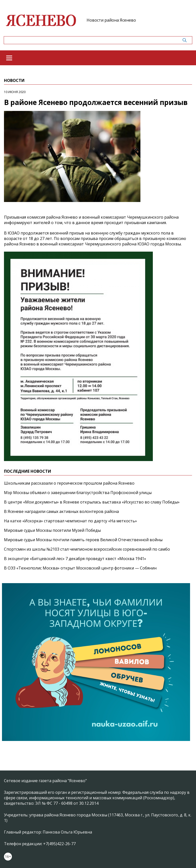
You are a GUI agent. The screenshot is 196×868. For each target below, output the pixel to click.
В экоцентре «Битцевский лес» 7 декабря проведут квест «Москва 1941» (75, 559)
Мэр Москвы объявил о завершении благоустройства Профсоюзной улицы (78, 493)
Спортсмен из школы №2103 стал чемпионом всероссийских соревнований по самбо (87, 549)
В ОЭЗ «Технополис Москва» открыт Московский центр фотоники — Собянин (80, 568)
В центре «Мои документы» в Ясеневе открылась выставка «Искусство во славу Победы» (92, 502)
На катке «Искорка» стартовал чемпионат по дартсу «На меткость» (70, 521)
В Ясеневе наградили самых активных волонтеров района (61, 511)
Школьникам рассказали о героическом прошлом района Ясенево (69, 483)
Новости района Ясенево (111, 20)
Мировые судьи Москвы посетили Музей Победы (52, 530)
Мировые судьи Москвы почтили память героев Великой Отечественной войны (83, 540)
